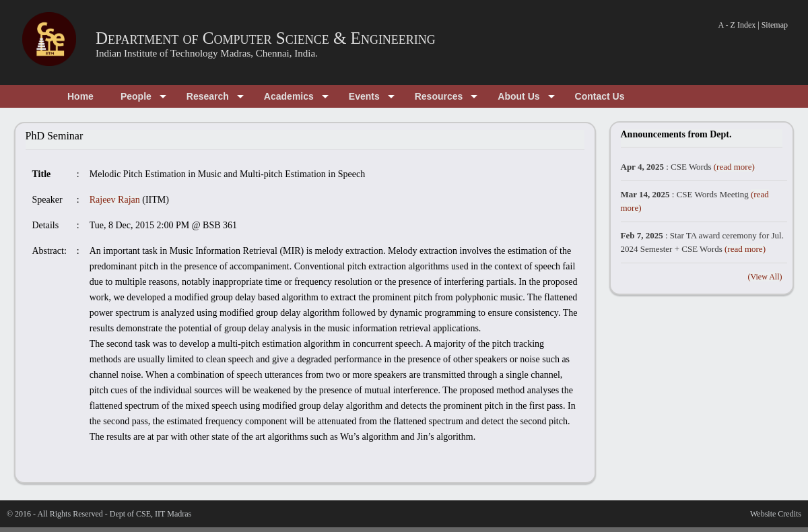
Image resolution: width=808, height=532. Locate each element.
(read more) (734, 167)
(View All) (765, 277)
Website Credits (776, 514)
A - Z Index (737, 25)
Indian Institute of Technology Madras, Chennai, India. (207, 53)
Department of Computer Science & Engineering (266, 38)
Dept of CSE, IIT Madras (150, 514)
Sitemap (775, 25)
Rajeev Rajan (115, 200)
